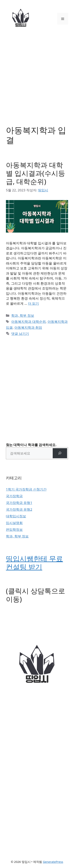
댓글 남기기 (20, 334)
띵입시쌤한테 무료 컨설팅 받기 (34, 563)
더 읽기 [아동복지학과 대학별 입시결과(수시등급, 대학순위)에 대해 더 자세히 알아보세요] (33, 303)
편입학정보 (14, 529)
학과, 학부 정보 (23, 315)
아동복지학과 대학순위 (28, 322)
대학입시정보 (16, 516)
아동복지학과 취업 (28, 327)
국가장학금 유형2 (19, 509)
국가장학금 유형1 (19, 503)
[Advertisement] (37, 76)
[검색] (60, 453)
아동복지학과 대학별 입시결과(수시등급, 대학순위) (36, 173)
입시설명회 (14, 523)
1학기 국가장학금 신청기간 (26, 489)
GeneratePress (53, 862)
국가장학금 (14, 496)
